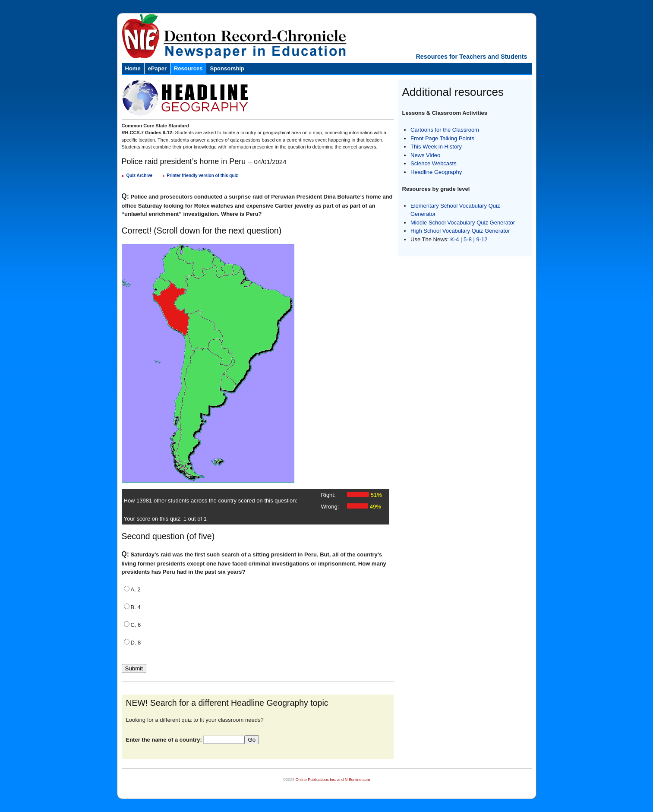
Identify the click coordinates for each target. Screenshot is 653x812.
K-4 (454, 239)
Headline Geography (436, 172)
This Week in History (436, 147)
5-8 (468, 239)
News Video (425, 155)
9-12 (482, 239)
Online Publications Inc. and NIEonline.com (333, 780)
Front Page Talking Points (442, 138)
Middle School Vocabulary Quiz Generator (463, 223)
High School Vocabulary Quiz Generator (460, 231)
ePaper (157, 68)
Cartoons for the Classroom (445, 130)
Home (133, 68)
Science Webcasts (434, 163)
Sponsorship (227, 68)
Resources (188, 68)
